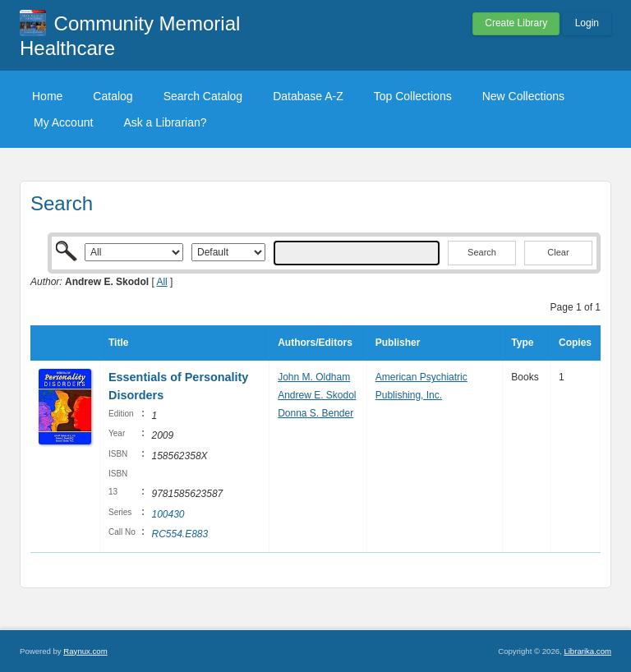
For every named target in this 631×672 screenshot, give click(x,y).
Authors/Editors (315, 343)
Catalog (113, 96)
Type (522, 343)
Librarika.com (587, 651)
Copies (575, 343)
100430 (168, 514)
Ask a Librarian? (165, 122)
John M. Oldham (314, 377)
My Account (63, 122)
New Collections (523, 96)
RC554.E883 (180, 534)
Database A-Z (308, 96)
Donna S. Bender (315, 413)
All (161, 282)
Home (47, 96)
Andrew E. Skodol (317, 395)
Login (587, 23)
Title (118, 343)
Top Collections (413, 96)
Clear (558, 252)
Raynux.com (85, 651)
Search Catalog (203, 96)
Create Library (516, 23)
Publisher (398, 343)
